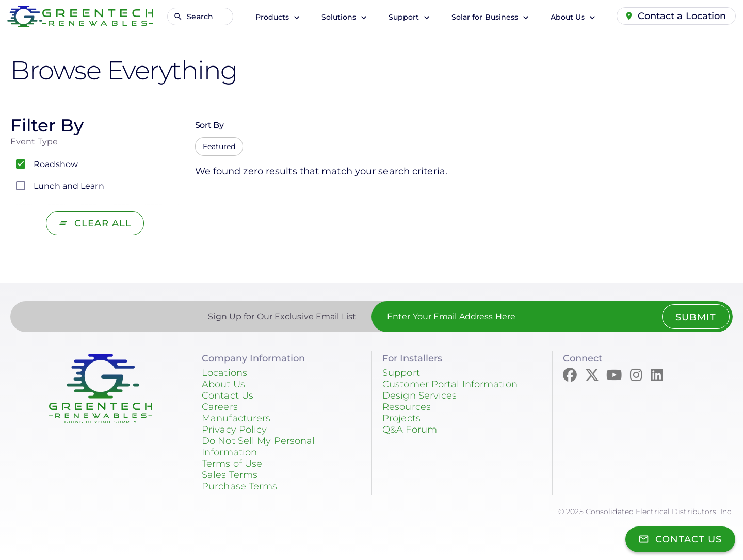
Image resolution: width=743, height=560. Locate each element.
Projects (401, 418)
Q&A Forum (410, 430)
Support (405, 17)
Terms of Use (232, 464)
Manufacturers (236, 418)
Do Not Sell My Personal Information (258, 447)
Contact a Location (682, 16)
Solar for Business (486, 17)
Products (273, 17)
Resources (407, 407)
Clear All (103, 223)
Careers (220, 407)
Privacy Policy (234, 430)
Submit (695, 317)
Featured (219, 146)
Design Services (420, 396)
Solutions (340, 17)
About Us (568, 17)
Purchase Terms (239, 486)
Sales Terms (230, 475)
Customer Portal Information (450, 384)
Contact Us (228, 396)
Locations (224, 373)
